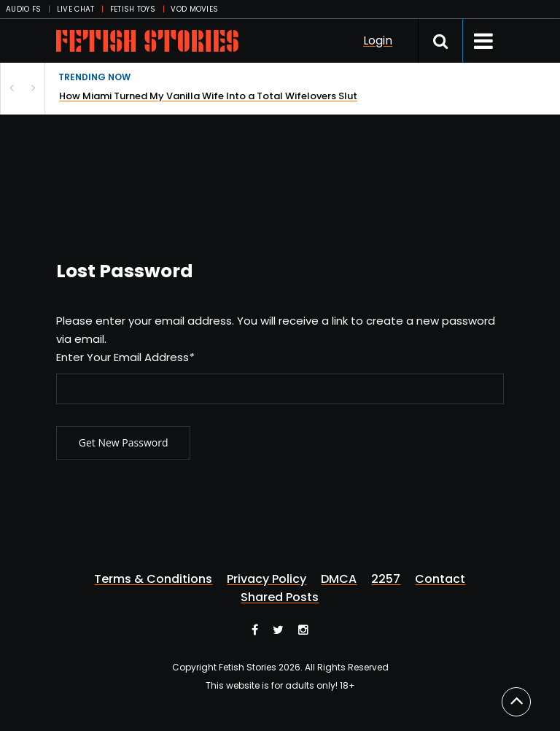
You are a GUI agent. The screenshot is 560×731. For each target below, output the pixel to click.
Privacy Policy (267, 579)
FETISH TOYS (133, 9)
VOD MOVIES (194, 9)
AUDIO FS (23, 9)
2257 (386, 579)
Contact (440, 579)
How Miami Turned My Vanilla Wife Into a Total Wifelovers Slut (208, 96)
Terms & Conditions (153, 579)
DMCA (339, 579)
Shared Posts (280, 597)
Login (378, 40)
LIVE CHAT (76, 9)
